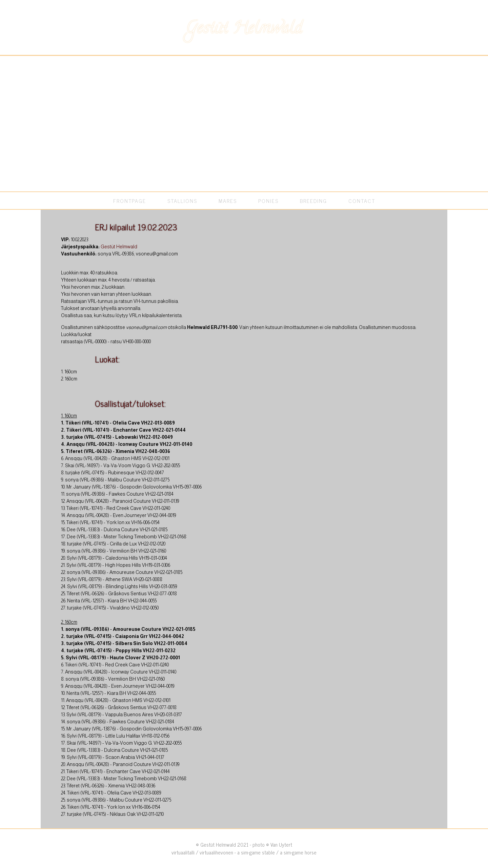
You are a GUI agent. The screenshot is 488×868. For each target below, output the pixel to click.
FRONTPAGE (130, 201)
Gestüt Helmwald (119, 247)
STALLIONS (182, 201)
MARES (228, 201)
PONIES (268, 201)
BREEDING (313, 201)
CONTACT (362, 201)
